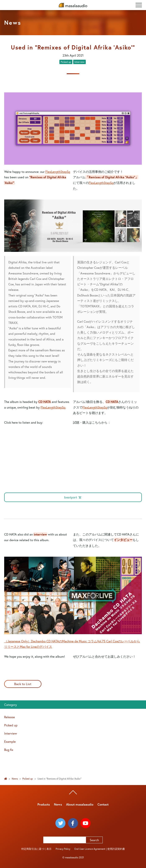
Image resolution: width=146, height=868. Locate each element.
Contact (103, 804)
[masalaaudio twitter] (60, 823)
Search (94, 840)
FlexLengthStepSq (58, 172)
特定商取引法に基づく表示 (36, 849)
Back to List (23, 684)
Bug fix (9, 750)
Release (10, 717)
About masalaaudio (80, 804)
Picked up (66, 62)
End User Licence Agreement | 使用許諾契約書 (100, 849)
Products (44, 804)
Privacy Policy (63, 849)
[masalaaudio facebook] (73, 823)
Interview (79, 62)
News (15, 779)
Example (10, 741)
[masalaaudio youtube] (86, 823)
